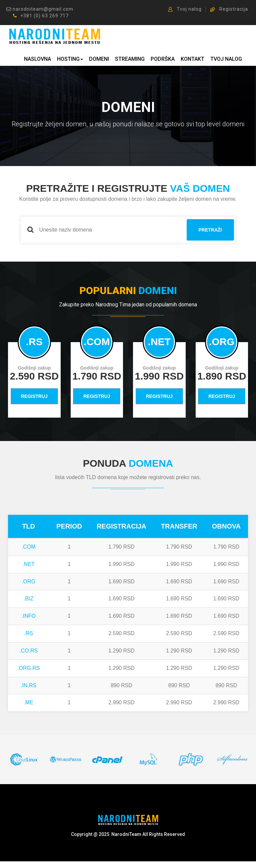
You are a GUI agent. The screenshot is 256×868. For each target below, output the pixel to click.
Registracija (229, 9)
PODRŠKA (163, 60)
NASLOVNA (37, 60)
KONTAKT (192, 60)
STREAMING (130, 60)
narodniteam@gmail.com (40, 9)
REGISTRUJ (34, 397)
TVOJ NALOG (226, 60)
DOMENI (99, 60)
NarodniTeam (126, 835)
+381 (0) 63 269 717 (41, 16)
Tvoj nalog (185, 9)
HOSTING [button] (70, 60)
